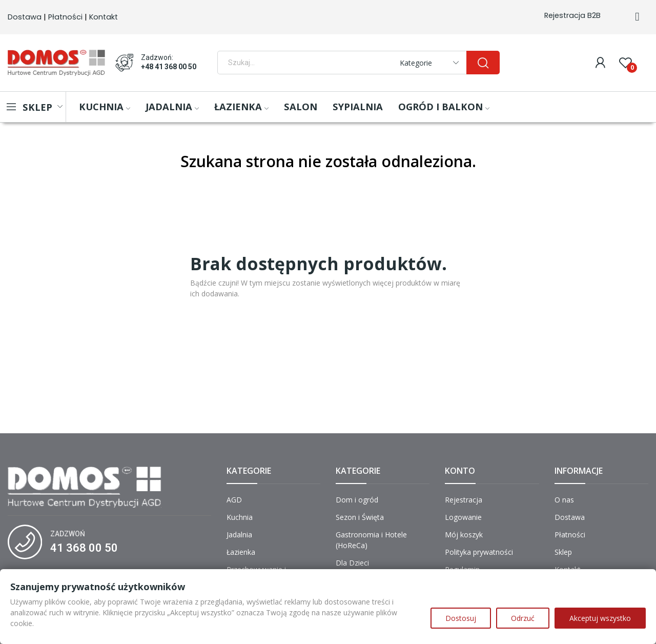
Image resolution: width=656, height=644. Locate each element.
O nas (564, 500)
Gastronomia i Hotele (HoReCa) (371, 540)
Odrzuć (523, 618)
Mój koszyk (464, 535)
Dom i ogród (357, 500)
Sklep (563, 552)
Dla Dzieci (352, 563)
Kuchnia (240, 517)
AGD (234, 500)
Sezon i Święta (360, 517)
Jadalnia (239, 535)
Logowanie (463, 517)
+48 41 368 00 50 (169, 67)
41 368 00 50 (84, 548)
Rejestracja (464, 500)
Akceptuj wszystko (600, 618)
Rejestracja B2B (572, 15)
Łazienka (241, 552)
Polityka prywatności (479, 552)
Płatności (65, 17)
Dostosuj (461, 618)
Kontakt (104, 17)
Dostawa (25, 17)
